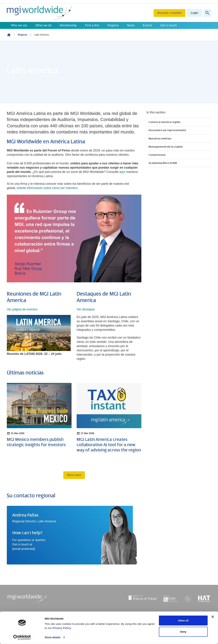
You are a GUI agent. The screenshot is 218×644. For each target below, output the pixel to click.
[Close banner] (213, 617)
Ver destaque (86, 309)
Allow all (183, 620)
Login (194, 13)
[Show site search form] (207, 13)
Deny (183, 632)
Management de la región (166, 147)
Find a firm (92, 25)
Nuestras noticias (160, 139)
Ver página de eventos (22, 309)
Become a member (169, 13)
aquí (122, 172)
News (131, 25)
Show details (53, 637)
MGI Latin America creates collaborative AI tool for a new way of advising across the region (109, 445)
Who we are (19, 25)
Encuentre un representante (167, 130)
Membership (68, 25)
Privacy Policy (62, 628)
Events (147, 25)
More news (74, 475)
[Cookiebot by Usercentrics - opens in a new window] (22, 637)
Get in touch (169, 25)
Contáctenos (157, 155)
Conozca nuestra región (164, 122)
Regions (113, 25)
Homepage (9, 35)
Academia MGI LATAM (163, 163)
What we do (44, 25)
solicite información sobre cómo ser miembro (47, 188)
